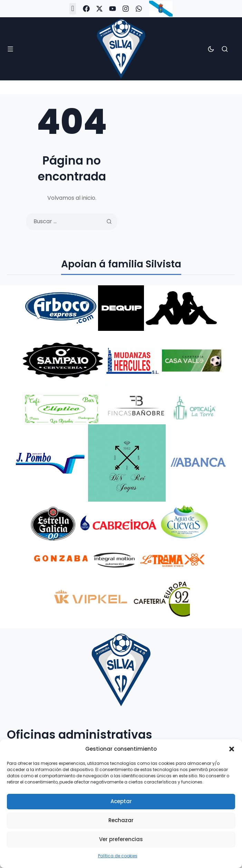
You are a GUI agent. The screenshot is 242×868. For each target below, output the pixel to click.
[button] (232, 749)
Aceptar (121, 801)
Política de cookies (118, 856)
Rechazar (121, 820)
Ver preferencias (121, 839)
